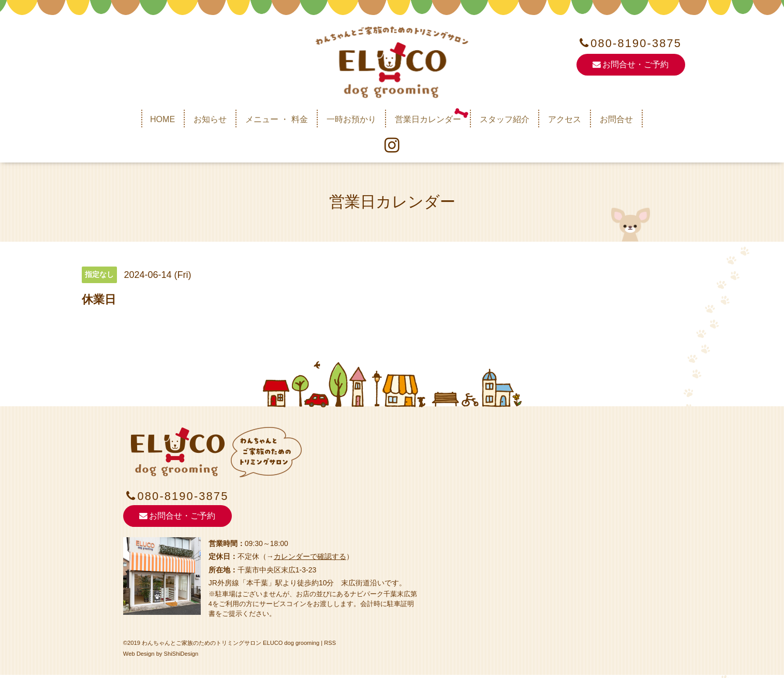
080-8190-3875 (636, 43)
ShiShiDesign (181, 657)
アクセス (565, 119)
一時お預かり (351, 119)
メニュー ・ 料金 (277, 119)
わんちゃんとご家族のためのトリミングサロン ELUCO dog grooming (231, 647)
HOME (162, 119)
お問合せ (616, 119)
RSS (330, 647)
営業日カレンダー (428, 119)
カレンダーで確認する (310, 561)
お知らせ (210, 119)
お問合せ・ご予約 (631, 65)
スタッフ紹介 (505, 119)
